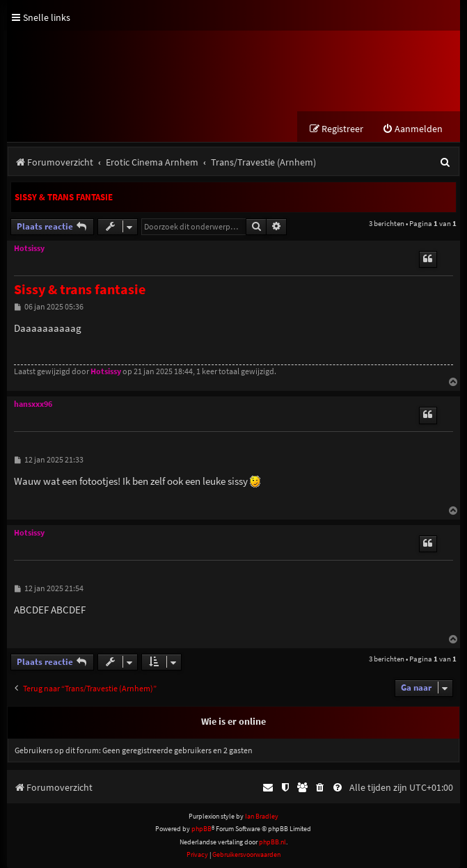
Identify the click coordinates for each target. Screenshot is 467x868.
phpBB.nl (272, 842)
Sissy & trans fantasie (64, 197)
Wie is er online (233, 721)
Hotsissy (29, 248)
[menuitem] (412, 129)
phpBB (201, 829)
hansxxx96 (33, 404)
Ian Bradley (262, 816)
